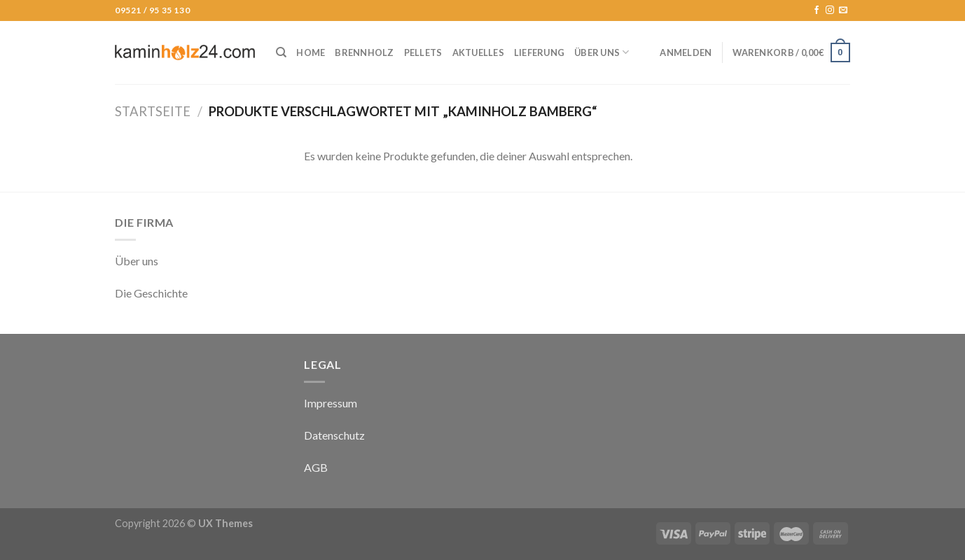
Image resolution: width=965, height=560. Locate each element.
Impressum (331, 403)
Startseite (153, 111)
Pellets (423, 52)
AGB (316, 467)
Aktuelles (478, 52)
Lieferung (539, 52)
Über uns (602, 52)
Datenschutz (334, 435)
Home (311, 52)
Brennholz (364, 52)
